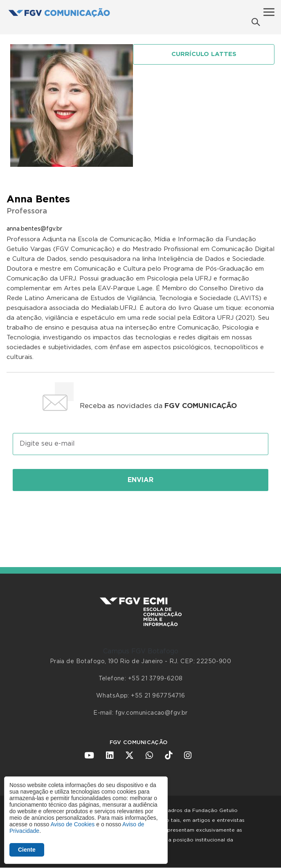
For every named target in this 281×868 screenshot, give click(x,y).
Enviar (140, 480)
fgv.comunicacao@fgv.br (152, 713)
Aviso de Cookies (72, 824)
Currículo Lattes (204, 54)
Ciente (27, 850)
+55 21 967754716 (158, 696)
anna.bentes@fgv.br (34, 229)
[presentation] (141, 520)
